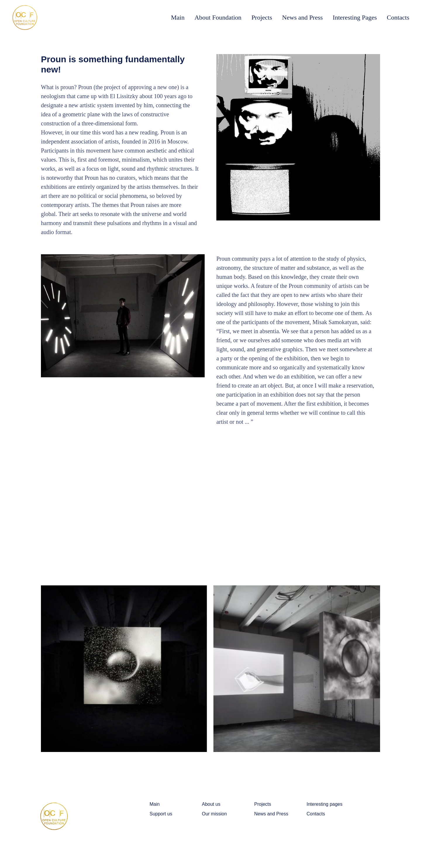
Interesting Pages (355, 17)
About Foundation (218, 17)
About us (211, 804)
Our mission (214, 814)
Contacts (398, 17)
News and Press (302, 17)
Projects (262, 17)
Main (178, 17)
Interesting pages (325, 804)
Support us (161, 814)
